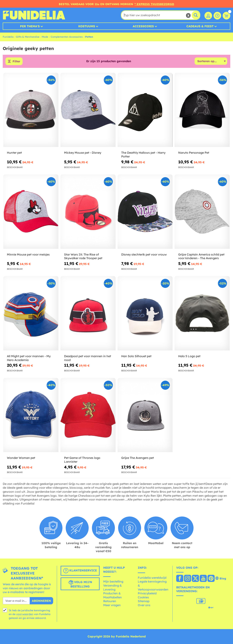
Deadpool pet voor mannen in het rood (88, 358)
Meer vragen (112, 605)
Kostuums (87, 26)
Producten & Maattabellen (112, 595)
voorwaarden (25, 614)
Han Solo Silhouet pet (136, 356)
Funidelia (8, 37)
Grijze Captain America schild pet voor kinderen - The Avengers (201, 256)
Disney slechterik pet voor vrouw (144, 254)
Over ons (144, 605)
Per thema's (30, 26)
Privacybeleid (147, 593)
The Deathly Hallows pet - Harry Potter (143, 154)
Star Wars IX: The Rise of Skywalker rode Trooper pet (83, 256)
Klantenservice (80, 571)
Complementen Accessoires (67, 37)
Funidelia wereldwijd (152, 578)
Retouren (110, 601)
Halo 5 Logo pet (189, 356)
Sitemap (144, 601)
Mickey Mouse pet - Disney (83, 153)
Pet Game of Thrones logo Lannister (82, 460)
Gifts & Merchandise (28, 37)
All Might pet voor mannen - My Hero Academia (29, 358)
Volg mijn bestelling (80, 584)
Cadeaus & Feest (200, 26)
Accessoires (143, 26)
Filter (16, 61)
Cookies (143, 597)
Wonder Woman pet (21, 458)
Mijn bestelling (113, 581)
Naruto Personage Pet (194, 153)
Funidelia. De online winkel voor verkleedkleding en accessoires (34, 15)
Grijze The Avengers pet (138, 458)
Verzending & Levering (112, 587)
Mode (45, 37)
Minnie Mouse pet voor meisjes (28, 254)
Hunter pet (14, 153)
